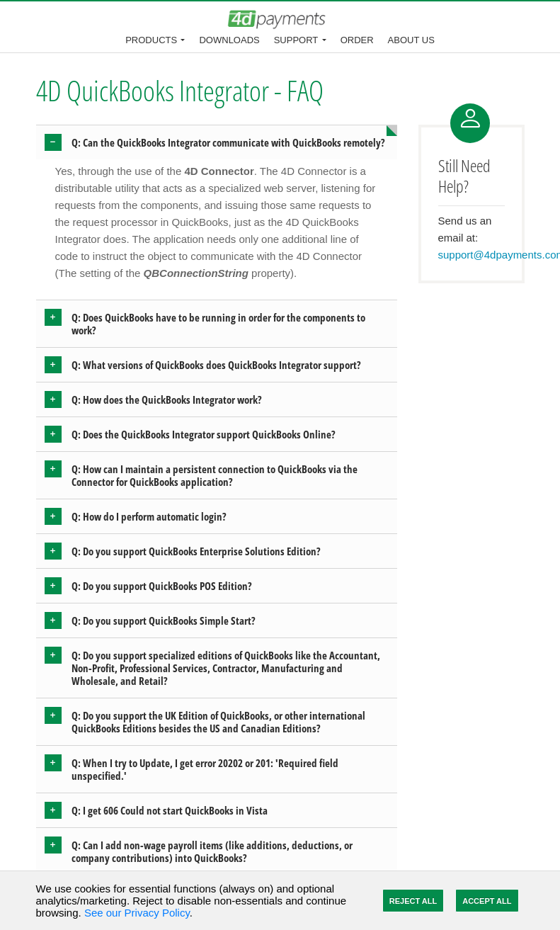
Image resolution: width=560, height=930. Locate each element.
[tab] (217, 142)
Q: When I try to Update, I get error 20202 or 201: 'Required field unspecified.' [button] (205, 769)
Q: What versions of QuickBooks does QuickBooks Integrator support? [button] (216, 365)
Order (357, 40)
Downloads (229, 40)
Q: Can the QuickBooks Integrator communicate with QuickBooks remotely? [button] (228, 142)
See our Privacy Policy (137, 913)
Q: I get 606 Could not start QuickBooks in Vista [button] (170, 810)
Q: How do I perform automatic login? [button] (149, 516)
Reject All (413, 901)
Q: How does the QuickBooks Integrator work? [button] (167, 399)
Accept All (487, 901)
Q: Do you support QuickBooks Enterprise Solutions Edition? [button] (196, 551)
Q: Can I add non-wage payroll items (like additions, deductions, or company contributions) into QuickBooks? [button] (212, 851)
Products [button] (151, 40)
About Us (411, 40)
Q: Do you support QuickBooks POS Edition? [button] (162, 586)
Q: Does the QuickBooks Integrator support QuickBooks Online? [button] (204, 434)
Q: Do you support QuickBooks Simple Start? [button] (164, 620)
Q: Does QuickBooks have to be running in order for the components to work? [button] (218, 324)
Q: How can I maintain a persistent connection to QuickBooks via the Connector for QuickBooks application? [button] (215, 475)
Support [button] (296, 40)
